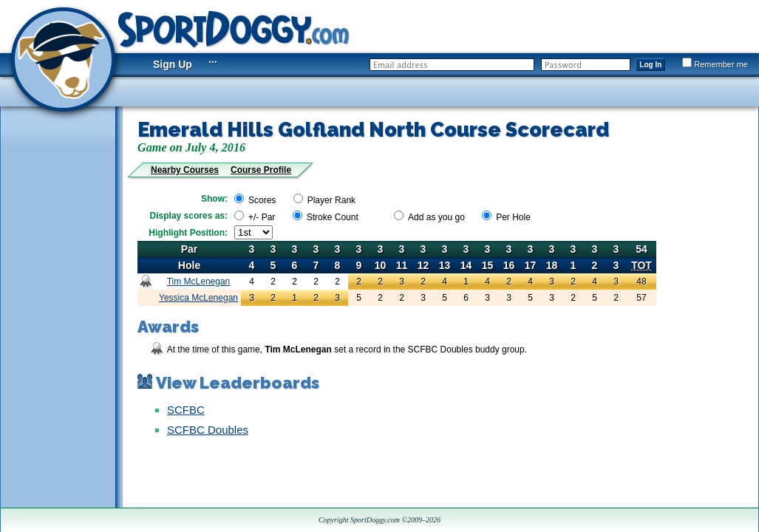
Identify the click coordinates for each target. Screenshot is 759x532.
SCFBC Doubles (208, 430)
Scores (262, 200)
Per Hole (513, 217)
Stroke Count (333, 217)
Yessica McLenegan (198, 298)
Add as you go (436, 217)
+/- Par (262, 217)
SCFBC (186, 410)
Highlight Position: (188, 233)
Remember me (715, 64)
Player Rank (331, 200)
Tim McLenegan (199, 282)
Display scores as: (189, 216)
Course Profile (261, 170)
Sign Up (173, 64)
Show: (214, 199)
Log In (650, 65)
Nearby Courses (185, 170)
